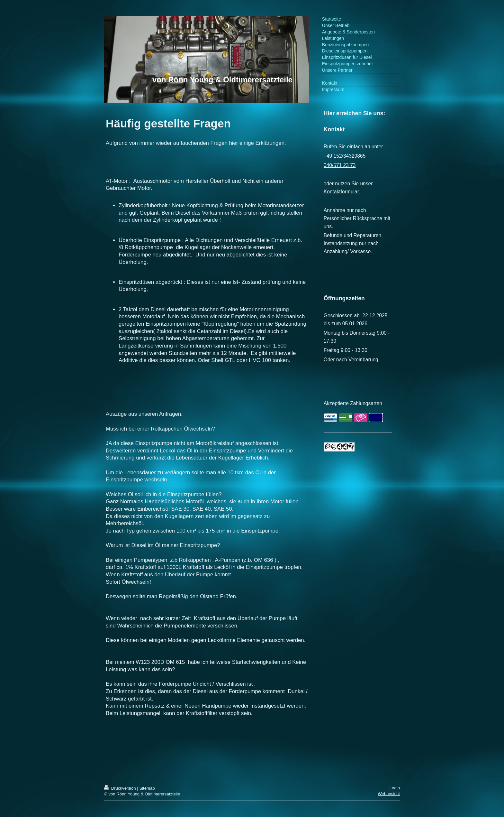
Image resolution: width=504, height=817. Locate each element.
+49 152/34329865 (345, 156)
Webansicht (389, 794)
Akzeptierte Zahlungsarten (353, 403)
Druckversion (121, 788)
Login (395, 788)
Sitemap (147, 788)
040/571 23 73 (340, 165)
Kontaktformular (341, 192)
